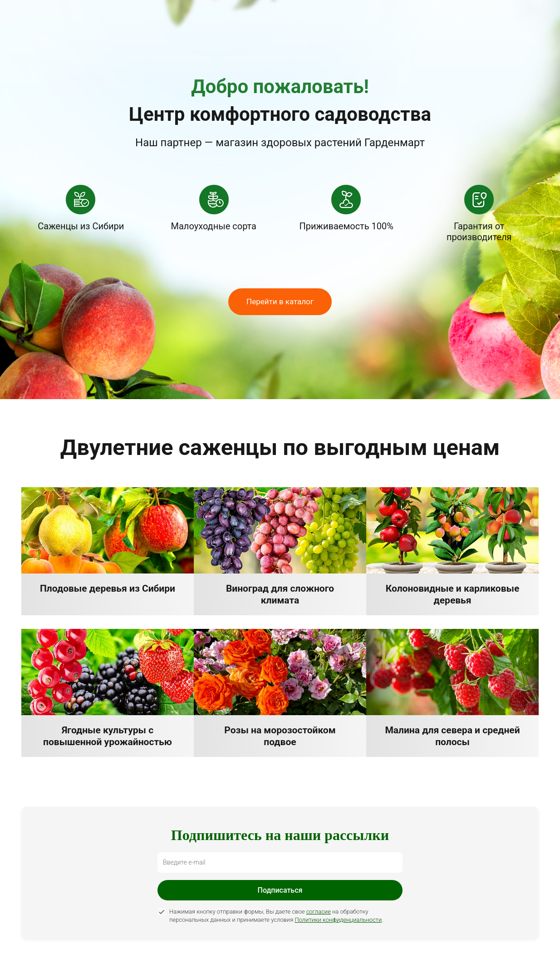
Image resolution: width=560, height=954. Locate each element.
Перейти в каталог (280, 302)
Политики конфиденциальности (338, 920)
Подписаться (280, 890)
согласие (319, 912)
